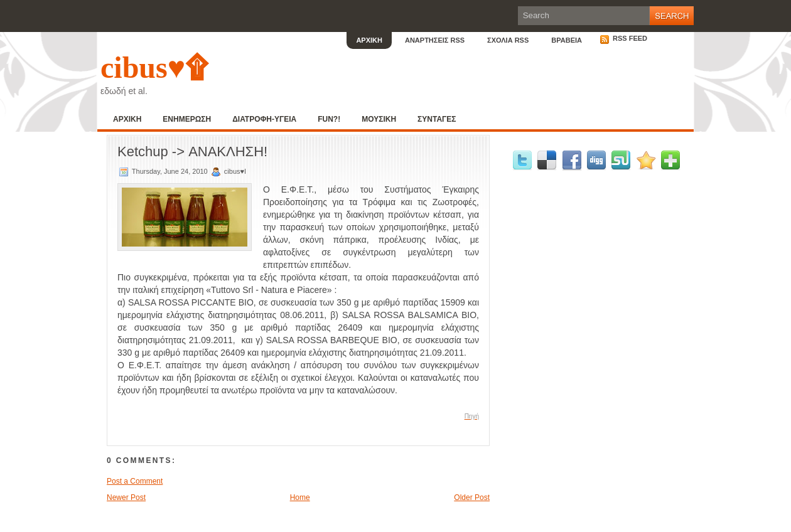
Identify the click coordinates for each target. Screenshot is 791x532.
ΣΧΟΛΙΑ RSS (508, 40)
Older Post (472, 497)
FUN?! (329, 119)
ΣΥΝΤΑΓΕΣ (437, 119)
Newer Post (126, 497)
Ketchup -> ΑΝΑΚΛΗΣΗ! (192, 152)
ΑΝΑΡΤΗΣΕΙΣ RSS (435, 40)
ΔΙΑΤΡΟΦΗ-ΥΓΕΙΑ (264, 119)
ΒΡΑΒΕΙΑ (567, 40)
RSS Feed (623, 38)
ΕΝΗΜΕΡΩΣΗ (187, 119)
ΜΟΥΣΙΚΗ (379, 119)
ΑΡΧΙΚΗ (369, 40)
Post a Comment (135, 481)
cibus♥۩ (154, 67)
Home (300, 497)
